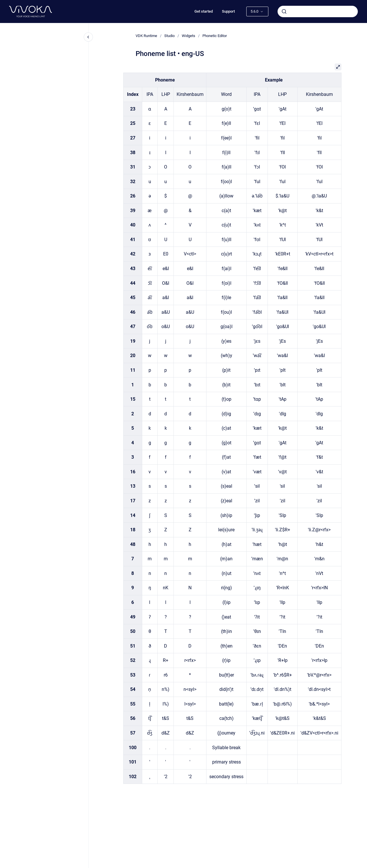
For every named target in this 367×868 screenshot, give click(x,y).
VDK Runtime (146, 36)
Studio (169, 36)
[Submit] (284, 11)
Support (228, 11)
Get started (204, 11)
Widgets (189, 36)
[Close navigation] (88, 37)
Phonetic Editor (215, 36)
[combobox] (318, 11)
